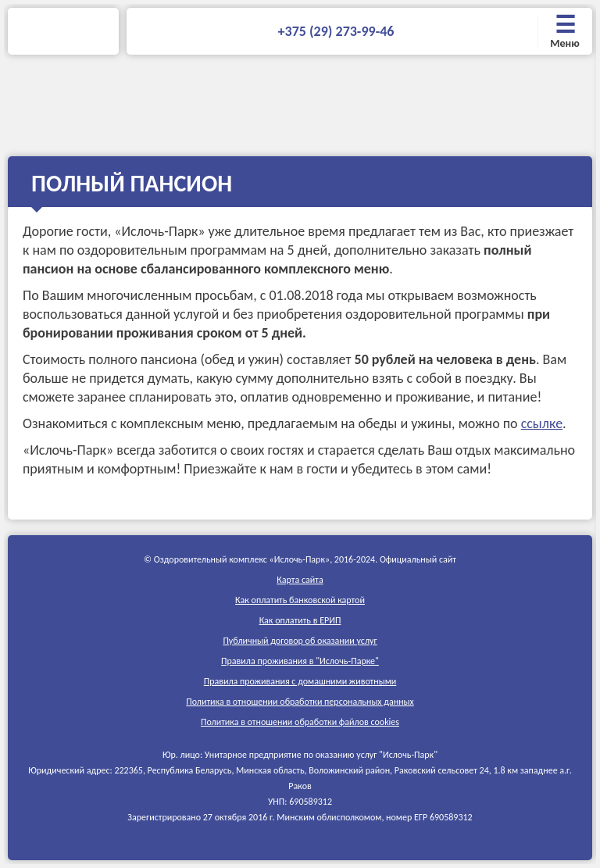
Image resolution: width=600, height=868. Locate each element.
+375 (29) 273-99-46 (336, 31)
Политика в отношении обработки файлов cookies (300, 722)
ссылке (542, 423)
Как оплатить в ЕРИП (300, 620)
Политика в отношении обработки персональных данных (300, 702)
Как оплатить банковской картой (300, 600)
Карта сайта (300, 580)
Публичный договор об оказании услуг (300, 641)
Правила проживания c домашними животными (300, 681)
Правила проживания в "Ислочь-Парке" (300, 661)
